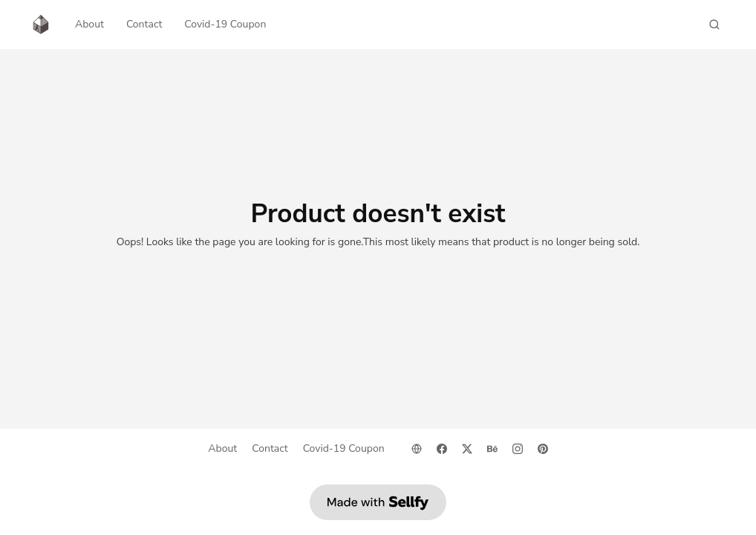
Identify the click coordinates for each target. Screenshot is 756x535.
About (89, 24)
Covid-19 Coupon (225, 24)
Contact (144, 24)
